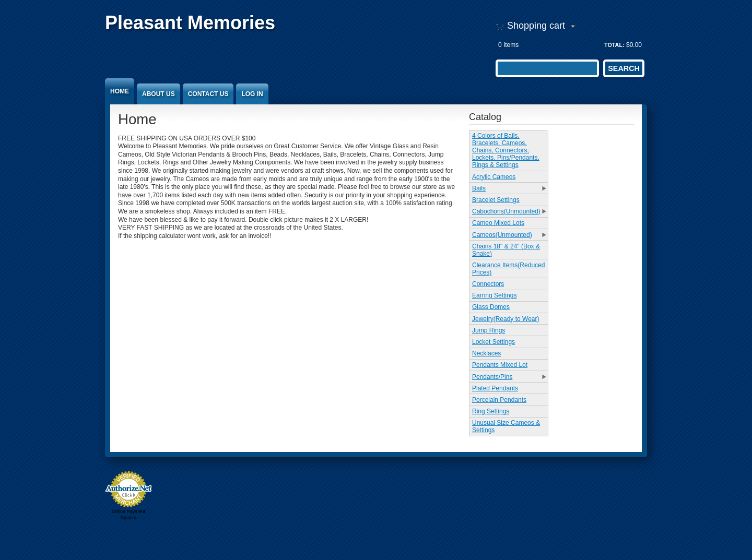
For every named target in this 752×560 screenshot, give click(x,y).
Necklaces (486, 353)
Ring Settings (491, 411)
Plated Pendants (495, 388)
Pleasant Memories (190, 23)
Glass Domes (491, 307)
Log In (252, 94)
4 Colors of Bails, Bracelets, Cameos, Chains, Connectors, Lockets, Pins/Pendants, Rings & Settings (506, 150)
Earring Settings (494, 295)
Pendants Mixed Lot (500, 365)
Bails (479, 188)
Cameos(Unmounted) (502, 235)
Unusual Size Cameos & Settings (506, 426)
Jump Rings (489, 330)
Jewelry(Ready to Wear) (506, 319)
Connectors (488, 284)
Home (120, 91)
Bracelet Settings (496, 200)
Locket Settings (494, 342)
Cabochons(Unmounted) (506, 211)
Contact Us (208, 94)
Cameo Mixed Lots (498, 223)
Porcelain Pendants (499, 400)
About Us (158, 94)
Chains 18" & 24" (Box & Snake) (506, 250)
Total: (614, 45)
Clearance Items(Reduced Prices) (508, 269)
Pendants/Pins (492, 377)
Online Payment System (128, 515)
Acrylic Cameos (494, 177)
